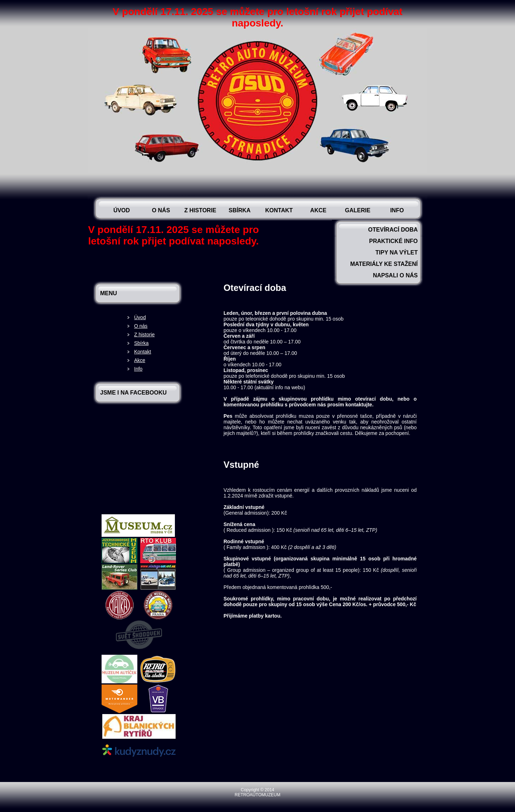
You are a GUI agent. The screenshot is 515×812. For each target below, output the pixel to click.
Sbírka (239, 210)
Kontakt (279, 210)
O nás (161, 210)
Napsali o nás (395, 275)
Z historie (200, 210)
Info (397, 210)
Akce (318, 210)
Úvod (122, 210)
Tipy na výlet (397, 252)
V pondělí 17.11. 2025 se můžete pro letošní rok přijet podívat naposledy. (258, 17)
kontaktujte (359, 405)
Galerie (357, 210)
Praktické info (393, 241)
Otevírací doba (393, 230)
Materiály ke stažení (384, 264)
